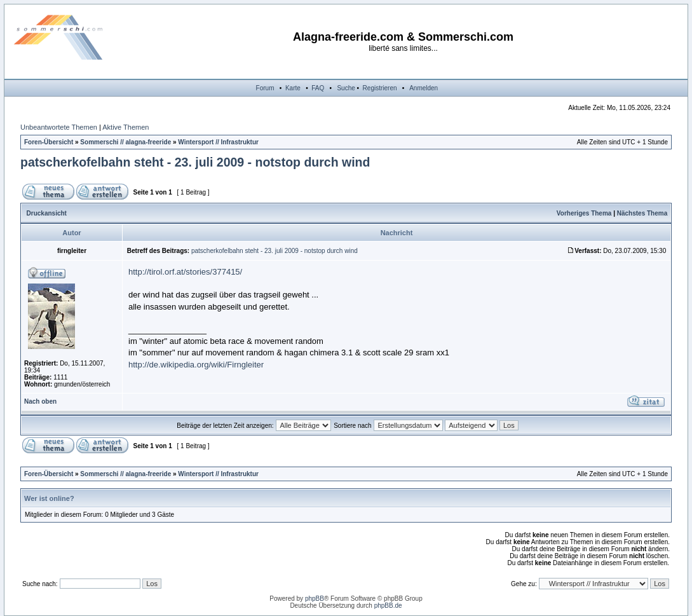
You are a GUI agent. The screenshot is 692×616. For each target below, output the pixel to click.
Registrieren (380, 88)
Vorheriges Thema (584, 213)
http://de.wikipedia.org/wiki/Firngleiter (196, 365)
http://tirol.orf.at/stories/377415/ (185, 272)
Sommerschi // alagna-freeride (126, 142)
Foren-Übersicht (49, 142)
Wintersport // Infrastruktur (218, 142)
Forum (265, 88)
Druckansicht (47, 213)
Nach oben (40, 401)
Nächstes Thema (642, 213)
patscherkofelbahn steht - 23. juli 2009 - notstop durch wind (195, 162)
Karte (293, 88)
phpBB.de (388, 606)
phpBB (315, 599)
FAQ (318, 88)
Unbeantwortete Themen (59, 127)
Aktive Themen (126, 127)
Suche (346, 88)
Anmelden (424, 88)
